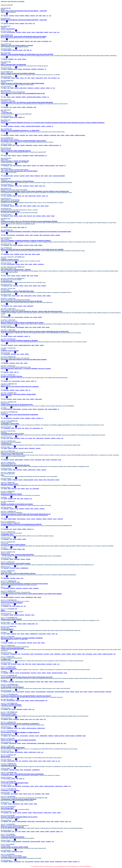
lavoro (44, 16)
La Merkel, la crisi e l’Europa (10, 351)
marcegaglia (89, 654)
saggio (36, 186)
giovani (33, 519)
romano (32, 186)
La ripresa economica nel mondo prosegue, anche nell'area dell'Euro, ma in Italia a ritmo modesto (31, 594)
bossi (11, 216)
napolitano (28, 418)
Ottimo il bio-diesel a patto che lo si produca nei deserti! (18, 740)
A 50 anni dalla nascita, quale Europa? (13, 748)
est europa (12, 568)
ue (48, 16)
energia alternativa (25, 673)
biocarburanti (13, 743)
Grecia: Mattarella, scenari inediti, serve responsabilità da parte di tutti (23, 93)
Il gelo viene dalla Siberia (9, 668)
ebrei (5, 851)
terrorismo (54, 78)
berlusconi (6, 166)
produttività (79, 736)
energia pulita (50, 692)
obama (20, 624)
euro (15, 59)
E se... (3, 475)
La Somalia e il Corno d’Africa (10, 790)
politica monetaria (40, 700)
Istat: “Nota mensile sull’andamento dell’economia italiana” (19, 171)
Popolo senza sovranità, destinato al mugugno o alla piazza (19, 340)
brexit (5, 69)
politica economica (80, 135)
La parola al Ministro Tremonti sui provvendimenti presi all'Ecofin (21, 524)
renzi (35, 107)
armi (17, 761)
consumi (6, 16)
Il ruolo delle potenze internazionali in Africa (15, 783)
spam (21, 779)
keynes (31, 245)
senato (26, 336)
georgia (25, 709)
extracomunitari (19, 752)
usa (50, 16)
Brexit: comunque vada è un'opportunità (13, 64)
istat (37, 16)
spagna (59, 813)
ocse (65, 743)
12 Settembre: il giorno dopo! (10, 424)
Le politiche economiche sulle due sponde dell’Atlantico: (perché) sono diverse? (26, 696)
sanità (33, 254)
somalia (65, 786)
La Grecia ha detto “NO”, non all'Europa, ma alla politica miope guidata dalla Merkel (27, 102)
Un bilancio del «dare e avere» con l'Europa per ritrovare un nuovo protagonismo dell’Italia (29, 221)
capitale (9, 480)
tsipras (47, 206)
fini (33, 794)
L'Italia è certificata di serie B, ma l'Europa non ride (17, 405)
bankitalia (11, 59)
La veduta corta (6, 659)
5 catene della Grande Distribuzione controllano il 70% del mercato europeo (24, 584)
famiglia (22, 16)
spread (48, 327)
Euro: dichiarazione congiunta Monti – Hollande (16, 270)
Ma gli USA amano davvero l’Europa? (12, 827)
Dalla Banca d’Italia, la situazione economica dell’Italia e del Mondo (22, 638)
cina (5, 32)
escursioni (33, 673)
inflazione (46, 135)
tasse (39, 286)
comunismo (7, 794)
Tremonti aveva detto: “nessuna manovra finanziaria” (17, 555)
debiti (32, 654)
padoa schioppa (41, 664)
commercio (19, 588)
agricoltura (6, 578)
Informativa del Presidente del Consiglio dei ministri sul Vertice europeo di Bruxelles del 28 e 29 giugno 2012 (35, 331)
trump (55, 32)
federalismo (57, 654)
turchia (58, 438)
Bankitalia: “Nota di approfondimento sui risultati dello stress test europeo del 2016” (27, 54)
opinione (43, 88)
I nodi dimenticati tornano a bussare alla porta (15, 465)
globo (22, 770)
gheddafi (10, 499)
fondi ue (14, 155)
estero (28, 831)
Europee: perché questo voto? (10, 211)
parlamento (30, 306)
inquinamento (28, 770)
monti (32, 276)
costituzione (7, 354)
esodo (12, 88)
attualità (6, 597)
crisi (11, 166)
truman (58, 831)
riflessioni (28, 615)
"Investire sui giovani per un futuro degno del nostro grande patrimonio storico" (26, 514)
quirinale (44, 97)
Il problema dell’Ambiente (9, 765)
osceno (65, 862)
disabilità (17, 254)
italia (40, 16)
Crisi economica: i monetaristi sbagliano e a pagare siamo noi (20, 732)
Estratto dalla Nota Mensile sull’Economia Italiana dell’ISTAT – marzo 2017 (24, 20)
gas (23, 196)
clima (14, 606)
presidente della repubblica (34, 97)
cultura (5, 519)
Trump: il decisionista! (8, 29)
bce (10, 736)
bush (19, 428)
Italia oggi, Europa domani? (9, 484)
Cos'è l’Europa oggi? (7, 808)
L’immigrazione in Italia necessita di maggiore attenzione (19, 799)
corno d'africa (26, 786)
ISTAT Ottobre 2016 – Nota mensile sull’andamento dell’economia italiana (24, 36)
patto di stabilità (53, 409)
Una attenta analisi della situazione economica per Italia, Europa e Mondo (24, 359)
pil (31, 50)
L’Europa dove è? (6, 444)
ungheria (26, 499)
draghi (10, 145)
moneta (67, 135)
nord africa (47, 438)
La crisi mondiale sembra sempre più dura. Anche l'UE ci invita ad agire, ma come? (27, 677)
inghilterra (34, 69)
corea (8, 624)
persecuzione (15, 851)
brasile (5, 664)
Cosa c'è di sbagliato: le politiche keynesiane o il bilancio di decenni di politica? (26, 241)
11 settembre (7, 428)
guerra (33, 32)
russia (51, 32)
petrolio (46, 32)
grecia (13, 97)
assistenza (6, 254)
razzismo (44, 470)
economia (11, 16)
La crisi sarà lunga (7, 281)
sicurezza (42, 509)
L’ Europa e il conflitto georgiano (11, 705)
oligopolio (36, 588)
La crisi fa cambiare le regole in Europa (13, 545)
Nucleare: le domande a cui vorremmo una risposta (17, 504)
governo (41, 135)
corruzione (6, 245)
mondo (39, 41)
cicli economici (7, 692)
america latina (11, 761)
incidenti (27, 509)
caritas (5, 804)
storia (41, 186)
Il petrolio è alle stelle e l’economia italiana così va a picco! (19, 817)
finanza (24, 59)
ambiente (6, 606)
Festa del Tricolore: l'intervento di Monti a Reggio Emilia (18, 394)
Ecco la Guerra (5, 756)
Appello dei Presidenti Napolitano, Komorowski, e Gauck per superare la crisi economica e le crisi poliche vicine (36, 232)
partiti (36, 245)
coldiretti (12, 390)
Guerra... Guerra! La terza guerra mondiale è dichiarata (18, 73)
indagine (27, 16)
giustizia (69, 654)
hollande (24, 276)
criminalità (11, 682)
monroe (42, 831)
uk (45, 69)
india (23, 664)
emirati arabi (7, 78)
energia (24, 32)
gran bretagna (27, 69)
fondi (9, 155)
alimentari (6, 390)
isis (25, 78)
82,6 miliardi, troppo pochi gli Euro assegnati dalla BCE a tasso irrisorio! (23, 141)
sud (31, 489)
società (38, 254)
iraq (31, 428)
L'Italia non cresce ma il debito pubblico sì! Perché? (17, 45)
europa (17, 16)
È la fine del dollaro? (7, 629)
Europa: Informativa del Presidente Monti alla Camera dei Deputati (21, 301)
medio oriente (40, 32)
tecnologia (108, 692)
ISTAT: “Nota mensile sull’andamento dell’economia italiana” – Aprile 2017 (24, 11)
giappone (22, 509)
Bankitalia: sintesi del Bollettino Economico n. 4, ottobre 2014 (20, 130)
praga (22, 499)
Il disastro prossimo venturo (10, 260)
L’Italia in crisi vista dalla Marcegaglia (12, 648)
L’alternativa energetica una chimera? (13, 837)
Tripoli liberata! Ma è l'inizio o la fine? (12, 434)
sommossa (41, 264)
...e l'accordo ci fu (6, 113)
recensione (26, 186)
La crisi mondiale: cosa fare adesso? (12, 687)
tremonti (61, 166)
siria (49, 78)
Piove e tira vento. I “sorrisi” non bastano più (15, 161)
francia (17, 78)
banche (5, 59)
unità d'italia (36, 489)
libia (34, 438)
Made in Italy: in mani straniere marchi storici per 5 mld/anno (20, 386)
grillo (21, 206)
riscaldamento (36, 770)
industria (33, 16)
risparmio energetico (57, 673)
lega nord (30, 216)
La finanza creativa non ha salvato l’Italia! (14, 857)
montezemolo (59, 862)
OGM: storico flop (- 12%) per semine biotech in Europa (18, 573)
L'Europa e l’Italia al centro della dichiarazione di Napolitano (20, 415)
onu (22, 606)
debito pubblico (8, 50)
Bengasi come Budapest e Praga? (11, 494)
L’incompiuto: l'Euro (7, 534)
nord (19, 489)
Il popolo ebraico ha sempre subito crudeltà (14, 847)
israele (33, 78)
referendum (41, 69)
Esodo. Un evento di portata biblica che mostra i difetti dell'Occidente (22, 83)
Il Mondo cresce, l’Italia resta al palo (12, 454)
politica (48, 88)
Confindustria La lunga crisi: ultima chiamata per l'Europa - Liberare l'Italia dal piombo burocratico (32, 311)
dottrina (24, 831)
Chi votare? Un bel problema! (10, 201)
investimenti (53, 135)
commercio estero (8, 176)
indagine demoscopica (25, 345)
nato (31, 719)
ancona (9, 786)
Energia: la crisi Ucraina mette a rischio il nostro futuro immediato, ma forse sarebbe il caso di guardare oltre (35, 191)
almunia (6, 682)
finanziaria (21, 245)
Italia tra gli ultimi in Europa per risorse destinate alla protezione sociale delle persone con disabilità (32, 249)
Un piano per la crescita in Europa (11, 376)
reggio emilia (38, 399)
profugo (43, 126)
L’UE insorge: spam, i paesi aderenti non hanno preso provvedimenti (22, 774)
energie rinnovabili (28, 480)
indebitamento (24, 568)
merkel (39, 327)
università (60, 519)
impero (17, 186)
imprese (41, 145)
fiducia (29, 166)
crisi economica (11, 32)
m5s (34, 216)
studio (23, 227)
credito (17, 135)
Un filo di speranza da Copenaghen (12, 603)
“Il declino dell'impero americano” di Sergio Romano (17, 181)
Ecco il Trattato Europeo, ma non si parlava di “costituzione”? (20, 724)
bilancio (6, 227)
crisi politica (16, 418)
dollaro (8, 634)
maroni (26, 448)
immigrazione (16, 804)
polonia (52, 235)
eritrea (32, 786)
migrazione (30, 88)
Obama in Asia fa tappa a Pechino (11, 619)
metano (44, 673)
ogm (22, 578)
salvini (42, 206)
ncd (38, 166)
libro (21, 186)
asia (8, 88)
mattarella (18, 97)
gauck (31, 235)
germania (36, 235)
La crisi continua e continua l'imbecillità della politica (17, 291)
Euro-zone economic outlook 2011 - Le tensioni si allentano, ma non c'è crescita (26, 368)
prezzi (50, 176)
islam (29, 78)
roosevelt (52, 831)
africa (5, 88)
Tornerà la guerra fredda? (9, 715)
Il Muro (3, 610)
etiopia (25, 794)
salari (84, 736)
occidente (37, 88)
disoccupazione (21, 519)
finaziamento (29, 145)
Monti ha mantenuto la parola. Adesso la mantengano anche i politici (22, 323)
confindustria (7, 317)
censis (10, 227)
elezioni (12, 206)
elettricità (12, 673)
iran (26, 438)
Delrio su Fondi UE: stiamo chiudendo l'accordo (16, 151)
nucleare (36, 509)
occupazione (45, 41)
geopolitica (11, 186)
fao (62, 743)
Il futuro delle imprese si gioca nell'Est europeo (16, 563)
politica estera (32, 470)
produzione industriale (59, 176)
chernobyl (6, 509)
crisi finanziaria (20, 235)
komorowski (46, 235)
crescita (6, 381)
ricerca (55, 519)
